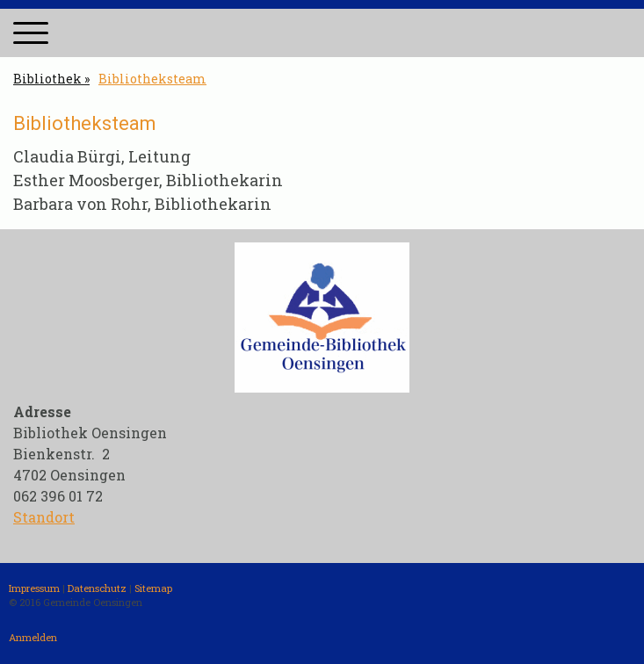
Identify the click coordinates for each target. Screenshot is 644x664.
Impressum (34, 588)
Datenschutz (97, 588)
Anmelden (33, 637)
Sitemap (153, 588)
